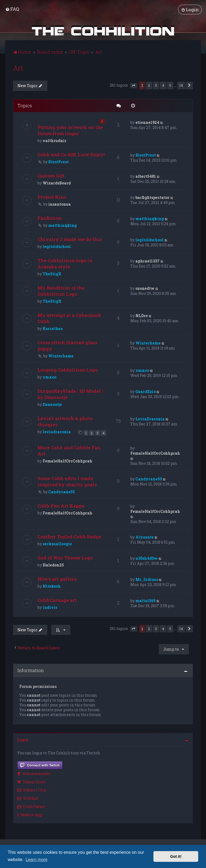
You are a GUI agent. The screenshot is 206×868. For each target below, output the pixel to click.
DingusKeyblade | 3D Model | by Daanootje (70, 394)
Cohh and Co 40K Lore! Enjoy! (71, 155)
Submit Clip (32, 790)
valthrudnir (55, 141)
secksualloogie (57, 544)
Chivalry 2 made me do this (70, 239)
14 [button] (181, 85)
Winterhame (61, 356)
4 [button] (163, 85)
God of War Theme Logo (65, 557)
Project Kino (52, 197)
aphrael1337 (148, 261)
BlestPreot (58, 162)
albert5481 (146, 176)
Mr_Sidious (147, 579)
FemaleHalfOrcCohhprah (67, 461)
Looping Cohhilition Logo (68, 370)
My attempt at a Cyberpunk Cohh (69, 318)
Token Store (31, 782)
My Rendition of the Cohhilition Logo (61, 291)
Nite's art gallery (57, 579)
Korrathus (53, 329)
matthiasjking (62, 225)
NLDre (142, 316)
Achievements (34, 773)
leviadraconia (57, 432)
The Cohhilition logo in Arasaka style (65, 264)
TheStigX (52, 274)
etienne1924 (147, 122)
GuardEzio (146, 392)
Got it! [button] (176, 856)
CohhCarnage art (57, 600)
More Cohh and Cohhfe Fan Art (69, 450)
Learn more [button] (36, 860)
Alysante (145, 537)
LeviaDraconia (150, 419)
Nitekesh (52, 586)
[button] (134, 86)
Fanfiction (50, 218)
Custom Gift (51, 176)
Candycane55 (62, 492)
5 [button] (170, 85)
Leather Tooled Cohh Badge (69, 536)
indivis (50, 607)
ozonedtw (145, 288)
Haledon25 (53, 565)
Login (23, 739)
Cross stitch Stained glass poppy (68, 346)
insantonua (60, 204)
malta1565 (146, 600)
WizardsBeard (57, 183)
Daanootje (52, 404)
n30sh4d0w (147, 558)
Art (18, 68)
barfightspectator (152, 197)
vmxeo (49, 377)
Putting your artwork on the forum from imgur (70, 130)
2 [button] (149, 85)
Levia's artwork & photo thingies (65, 421)
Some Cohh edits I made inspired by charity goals (67, 481)
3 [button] (156, 85)
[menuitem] (12, 9)
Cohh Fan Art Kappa (61, 505)
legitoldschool (57, 246)
